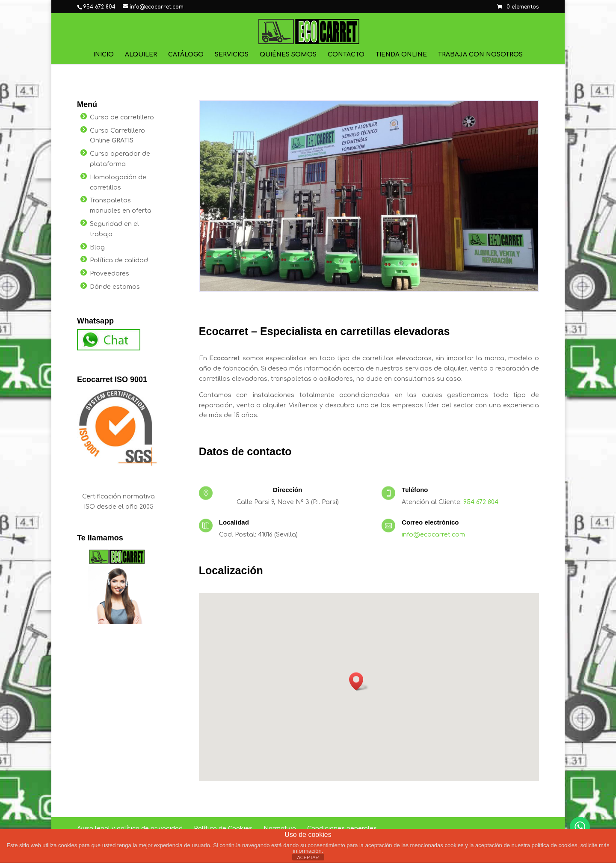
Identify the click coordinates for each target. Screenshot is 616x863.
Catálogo (186, 55)
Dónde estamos (115, 287)
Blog (97, 248)
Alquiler (141, 55)
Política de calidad (119, 260)
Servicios (232, 55)
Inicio (104, 55)
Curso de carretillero (122, 117)
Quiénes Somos (288, 55)
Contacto (346, 55)
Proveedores (110, 274)
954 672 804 (481, 502)
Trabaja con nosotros (480, 55)
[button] (359, 681)
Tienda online (401, 55)
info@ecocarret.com (433, 535)
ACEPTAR (308, 857)
